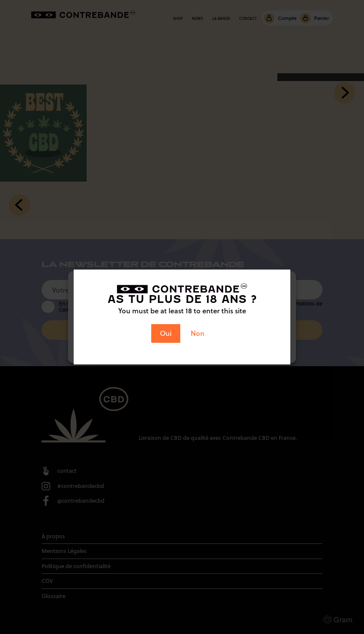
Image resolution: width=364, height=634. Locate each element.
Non (198, 333)
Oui (166, 333)
